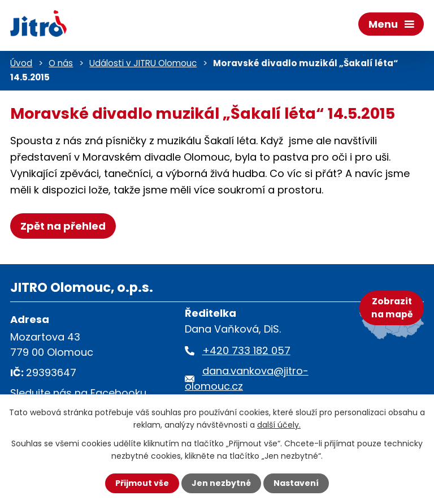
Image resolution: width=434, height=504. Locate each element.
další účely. (279, 425)
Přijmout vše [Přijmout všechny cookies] (142, 483)
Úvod (21, 63)
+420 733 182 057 (246, 350)
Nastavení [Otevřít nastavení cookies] (296, 483)
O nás (61, 63)
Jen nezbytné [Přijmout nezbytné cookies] (221, 483)
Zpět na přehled (63, 226)
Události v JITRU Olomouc (143, 63)
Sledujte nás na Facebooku (78, 393)
